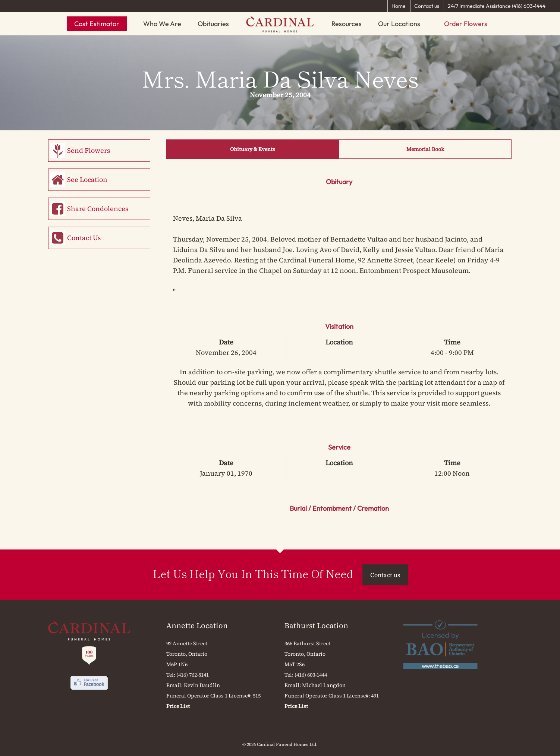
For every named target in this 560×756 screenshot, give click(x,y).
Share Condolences (98, 209)
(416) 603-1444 (311, 675)
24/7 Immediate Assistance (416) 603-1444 (497, 6)
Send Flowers (89, 150)
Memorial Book (425, 149)
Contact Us (84, 238)
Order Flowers (466, 24)
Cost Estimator (97, 24)
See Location (87, 179)
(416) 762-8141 (193, 675)
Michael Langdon (324, 685)
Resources (347, 24)
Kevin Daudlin (202, 685)
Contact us (427, 6)
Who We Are (162, 24)
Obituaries (213, 24)
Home (399, 6)
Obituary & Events (253, 149)
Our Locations (399, 24)
